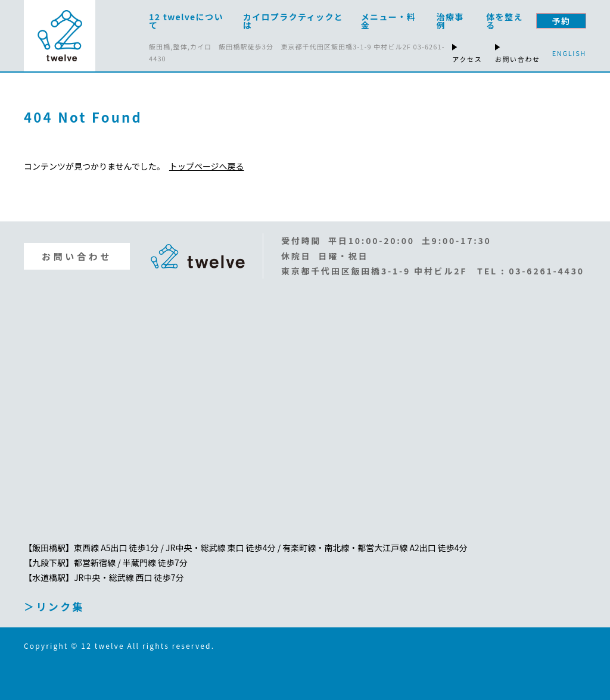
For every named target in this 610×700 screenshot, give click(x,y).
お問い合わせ (77, 256)
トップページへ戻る (207, 166)
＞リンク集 (54, 606)
